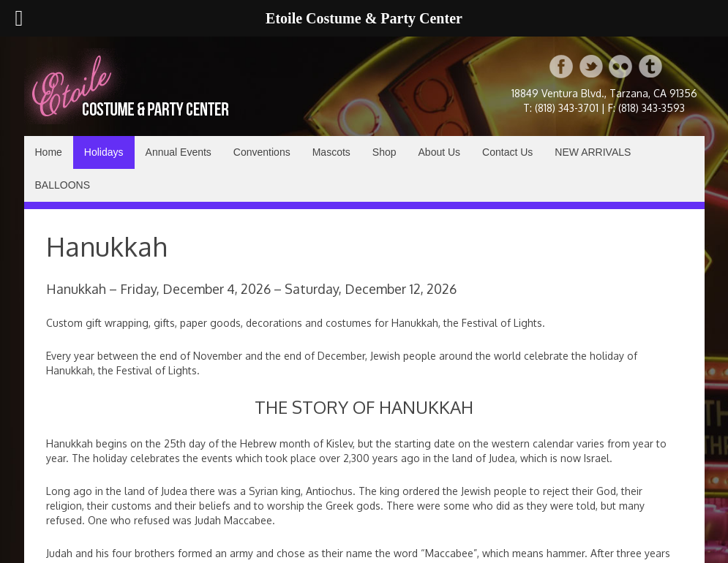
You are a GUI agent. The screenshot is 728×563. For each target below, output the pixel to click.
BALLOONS (63, 185)
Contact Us (507, 152)
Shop (384, 152)
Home (49, 152)
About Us (440, 152)
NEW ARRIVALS (593, 152)
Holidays (104, 152)
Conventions (262, 152)
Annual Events (179, 152)
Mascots (331, 152)
